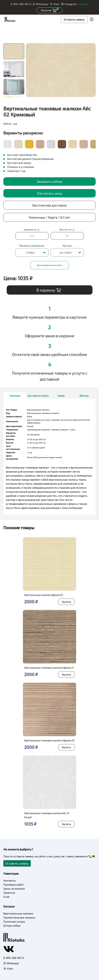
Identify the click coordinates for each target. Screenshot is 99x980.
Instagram (69, 4)
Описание (15, 396)
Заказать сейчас (50, 181)
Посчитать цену (50, 193)
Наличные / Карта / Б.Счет (50, 217)
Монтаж (84, 396)
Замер (61, 396)
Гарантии (9, 893)
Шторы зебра (12, 925)
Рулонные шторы (14, 921)
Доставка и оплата (38, 396)
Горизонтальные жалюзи (19, 917)
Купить (66, 602)
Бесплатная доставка (50, 205)
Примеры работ (14, 884)
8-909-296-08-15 (21, 4)
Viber (55, 4)
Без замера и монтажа (50, 265)
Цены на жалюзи (14, 889)
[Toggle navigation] (92, 19)
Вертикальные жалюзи (18, 913)
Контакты (10, 880)
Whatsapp (40, 4)
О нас (7, 897)
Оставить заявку (74, 19)
